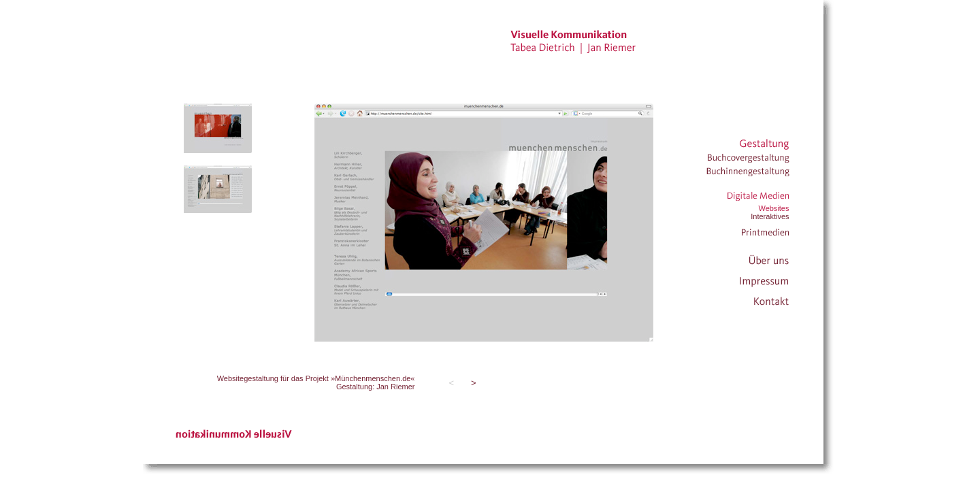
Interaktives (770, 216)
